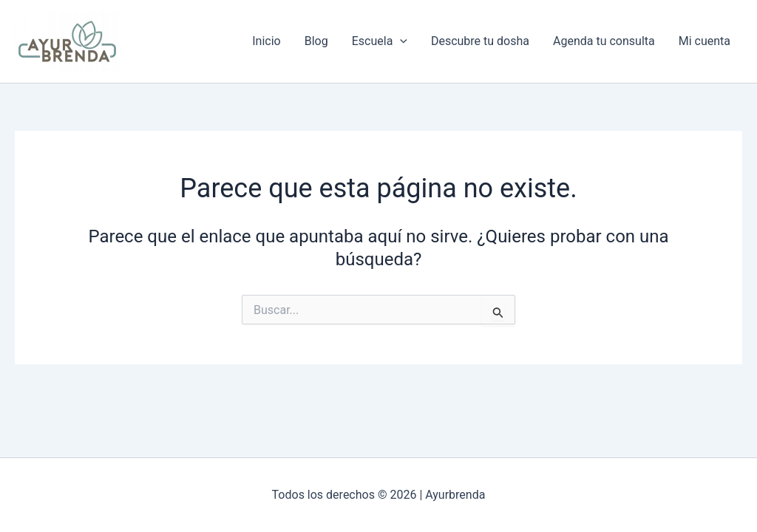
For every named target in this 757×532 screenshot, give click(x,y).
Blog (316, 41)
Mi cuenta (705, 41)
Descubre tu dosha (480, 41)
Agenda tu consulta (604, 41)
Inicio (266, 41)
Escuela (380, 41)
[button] (400, 41)
